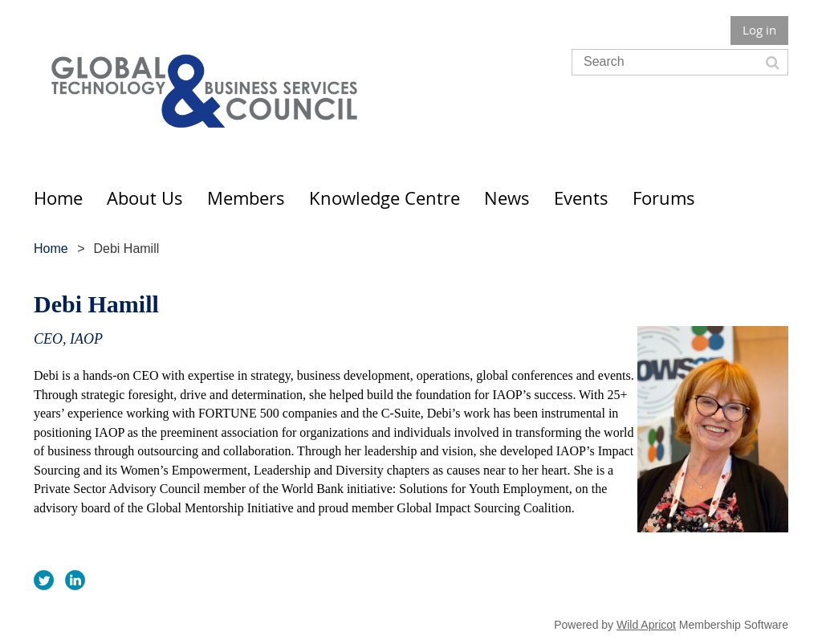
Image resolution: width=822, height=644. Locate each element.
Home (51, 249)
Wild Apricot (646, 625)
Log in (759, 30)
